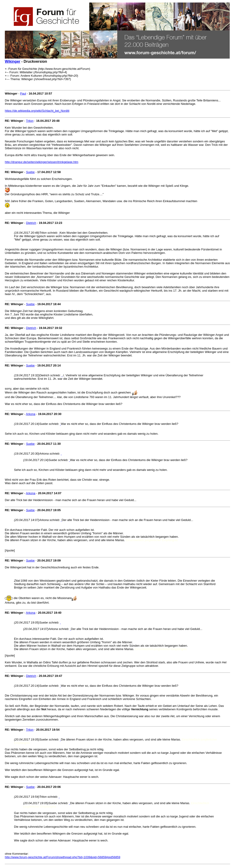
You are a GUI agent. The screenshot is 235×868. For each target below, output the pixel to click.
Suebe (30, 172)
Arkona (31, 414)
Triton (30, 121)
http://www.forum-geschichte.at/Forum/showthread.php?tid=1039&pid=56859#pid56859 (63, 857)
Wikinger (13, 61)
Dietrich (31, 223)
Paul (23, 94)
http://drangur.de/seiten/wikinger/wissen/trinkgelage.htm (42, 162)
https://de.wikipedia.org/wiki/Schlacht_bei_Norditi (37, 111)
